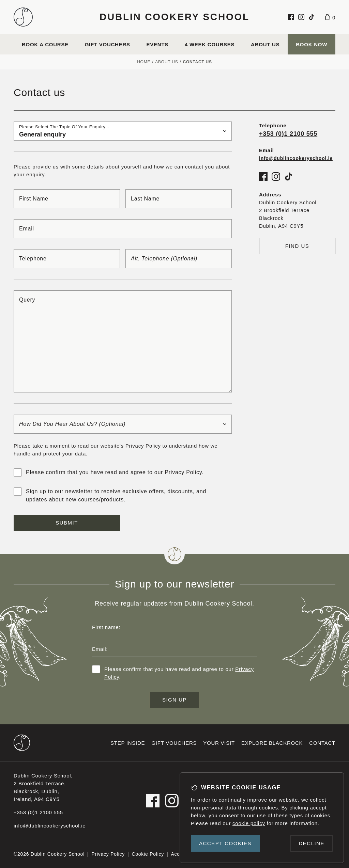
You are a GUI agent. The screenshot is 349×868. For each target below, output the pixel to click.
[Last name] (179, 199)
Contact (322, 743)
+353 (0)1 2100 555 (288, 134)
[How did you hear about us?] (123, 424)
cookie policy (249, 823)
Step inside (128, 743)
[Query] (123, 341)
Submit (67, 523)
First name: (106, 627)
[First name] (67, 199)
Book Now (312, 44)
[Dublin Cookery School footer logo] (22, 743)
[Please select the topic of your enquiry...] (123, 131)
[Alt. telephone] (179, 259)
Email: (100, 649)
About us (265, 44)
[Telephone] (67, 259)
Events (158, 44)
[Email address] (174, 649)
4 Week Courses (210, 44)
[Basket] (330, 17)
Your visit (219, 743)
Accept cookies (225, 843)
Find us (297, 246)
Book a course (45, 44)
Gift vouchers (108, 44)
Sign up (174, 700)
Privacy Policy (143, 446)
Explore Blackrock (272, 743)
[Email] (123, 229)
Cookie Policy (148, 854)
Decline (312, 843)
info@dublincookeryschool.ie (50, 826)
